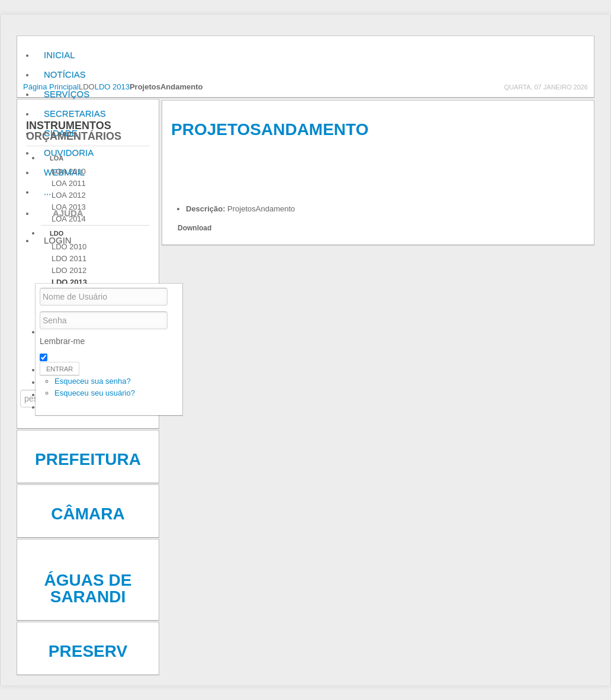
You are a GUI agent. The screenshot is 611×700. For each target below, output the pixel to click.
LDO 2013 (112, 87)
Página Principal (51, 87)
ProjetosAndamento (270, 129)
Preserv (88, 651)
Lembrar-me (62, 341)
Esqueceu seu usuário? (95, 393)
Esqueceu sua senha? (93, 381)
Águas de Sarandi (88, 588)
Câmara (88, 514)
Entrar (60, 369)
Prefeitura (88, 459)
